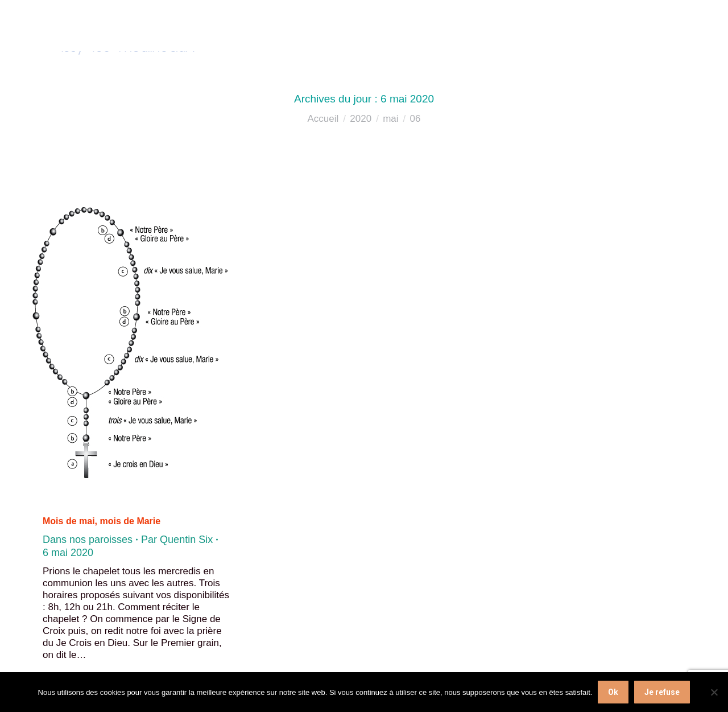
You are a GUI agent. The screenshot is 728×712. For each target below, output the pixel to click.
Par (177, 540)
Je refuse (662, 692)
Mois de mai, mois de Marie (102, 521)
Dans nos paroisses (88, 540)
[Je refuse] (714, 692)
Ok (613, 692)
